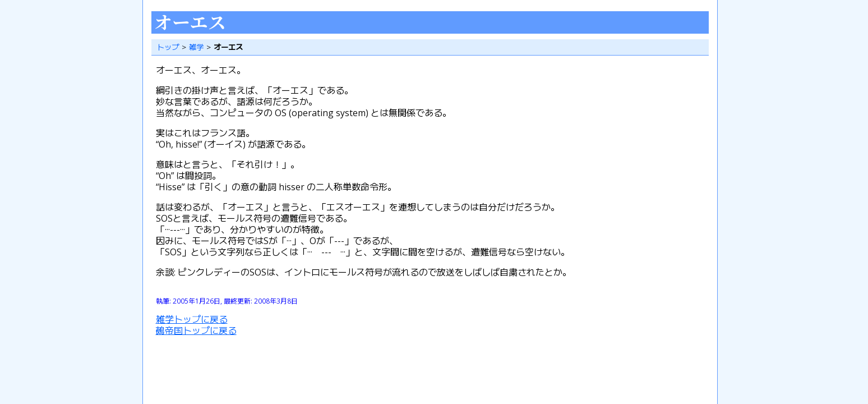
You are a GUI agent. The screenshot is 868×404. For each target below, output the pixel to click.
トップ (168, 47)
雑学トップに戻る (192, 319)
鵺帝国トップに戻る (196, 330)
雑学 (196, 47)
